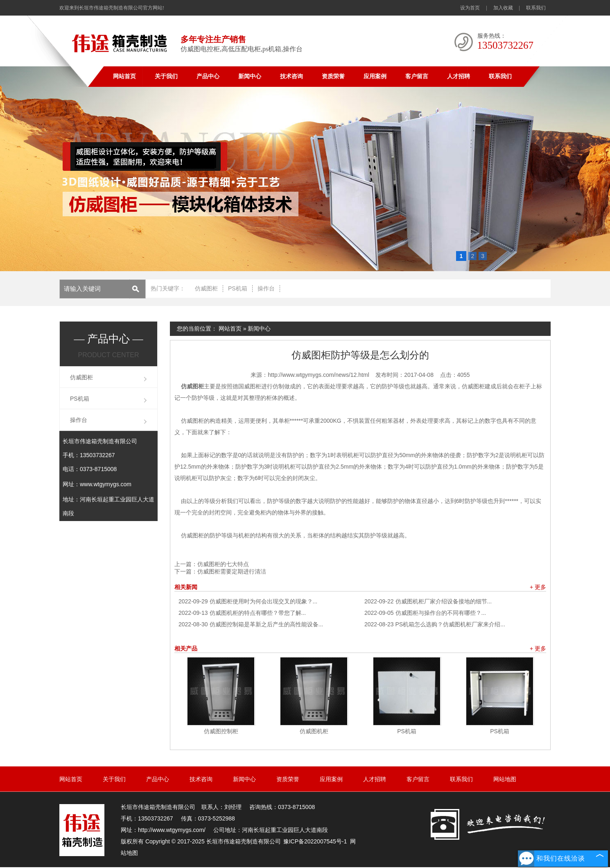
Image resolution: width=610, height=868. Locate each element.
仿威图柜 (206, 288)
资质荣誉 (333, 76)
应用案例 (375, 76)
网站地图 (505, 779)
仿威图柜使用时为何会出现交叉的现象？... (248, 601)
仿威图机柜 (314, 731)
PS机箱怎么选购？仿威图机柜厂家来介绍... (435, 624)
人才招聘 (459, 76)
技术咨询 (291, 76)
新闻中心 (250, 76)
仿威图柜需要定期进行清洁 (232, 571)
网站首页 (124, 76)
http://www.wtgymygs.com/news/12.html (318, 375)
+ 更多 (538, 587)
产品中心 (208, 76)
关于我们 (166, 76)
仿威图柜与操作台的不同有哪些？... (425, 613)
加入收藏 (503, 8)
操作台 (266, 288)
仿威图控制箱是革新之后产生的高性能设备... (251, 624)
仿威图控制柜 (221, 731)
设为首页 (470, 8)
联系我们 (536, 8)
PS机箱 (238, 288)
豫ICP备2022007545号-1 (315, 841)
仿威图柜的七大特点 (223, 564)
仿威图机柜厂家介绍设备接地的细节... (428, 601)
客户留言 (417, 76)
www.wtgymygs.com (106, 484)
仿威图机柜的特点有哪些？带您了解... (242, 613)
